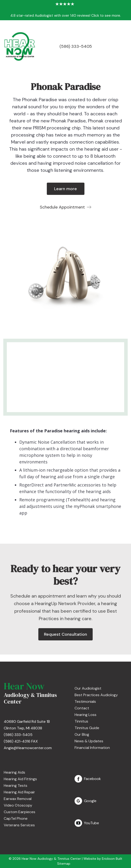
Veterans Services (19, 825)
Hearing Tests (16, 786)
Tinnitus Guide (87, 728)
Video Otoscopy (18, 805)
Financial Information (92, 748)
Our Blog (82, 734)
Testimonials (85, 701)
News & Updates (89, 741)
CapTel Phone (16, 818)
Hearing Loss (85, 715)
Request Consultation (65, 634)
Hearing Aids (14, 772)
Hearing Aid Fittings (20, 779)
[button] (125, 46)
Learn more (65, 189)
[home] (20, 46)
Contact (82, 708)
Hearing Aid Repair (19, 792)
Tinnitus (81, 721)
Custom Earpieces (20, 812)
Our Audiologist (88, 688)
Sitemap (64, 864)
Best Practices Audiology (96, 695)
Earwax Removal (18, 799)
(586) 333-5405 (76, 46)
